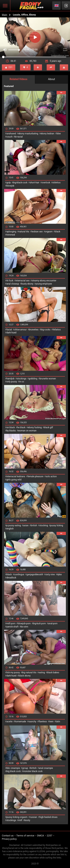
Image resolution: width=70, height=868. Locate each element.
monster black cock (33, 771)
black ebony (25, 676)
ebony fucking (35, 427)
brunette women (48, 379)
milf (20, 820)
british (34, 525)
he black (21, 427)
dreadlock (11, 578)
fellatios (57, 330)
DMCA (41, 836)
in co (22, 382)
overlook (46, 183)
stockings (22, 379)
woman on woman (27, 431)
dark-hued (11, 333)
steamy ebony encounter (44, 281)
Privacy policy (9, 839)
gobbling (33, 379)
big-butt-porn (39, 624)
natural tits (24, 232)
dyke (59, 574)
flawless (43, 722)
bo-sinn (25, 627)
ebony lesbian (47, 134)
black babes (53, 673)
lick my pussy (13, 673)
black (58, 232)
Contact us (8, 836)
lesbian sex (37, 232)
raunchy (32, 722)
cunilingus (19, 574)
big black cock (13, 771)
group (25, 768)
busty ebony (27, 284)
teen (51, 722)
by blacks (11, 431)
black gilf (49, 427)
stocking (44, 525)
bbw (59, 134)
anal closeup (13, 284)
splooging (11, 232)
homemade (20, 722)
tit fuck (10, 281)
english (10, 529)
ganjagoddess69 (35, 574)
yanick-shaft (12, 627)
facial (9, 330)
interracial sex (23, 281)
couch (9, 137)
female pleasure (35, 476)
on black (11, 427)
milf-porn (11, 624)
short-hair (34, 183)
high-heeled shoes (48, 817)
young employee (44, 284)
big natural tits (29, 673)
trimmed (11, 235)
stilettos (56, 183)
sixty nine (50, 574)
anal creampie (46, 768)
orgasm (49, 232)
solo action (51, 476)
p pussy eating (14, 525)
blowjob (10, 186)
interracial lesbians (16, 476)
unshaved (11, 134)
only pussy (12, 382)
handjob (10, 379)
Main (5, 15)
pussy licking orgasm (17, 817)
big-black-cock (20, 183)
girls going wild (14, 480)
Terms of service (25, 836)
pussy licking (57, 525)
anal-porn (53, 624)
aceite (9, 722)
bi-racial (19, 137)
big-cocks (46, 330)
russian (33, 817)
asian (26, 525)
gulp (8, 183)
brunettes (34, 330)
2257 (50, 836)
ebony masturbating (28, 134)
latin (58, 722)
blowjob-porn (24, 624)
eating (42, 673)
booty (27, 820)
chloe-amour (20, 330)
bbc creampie (13, 768)
